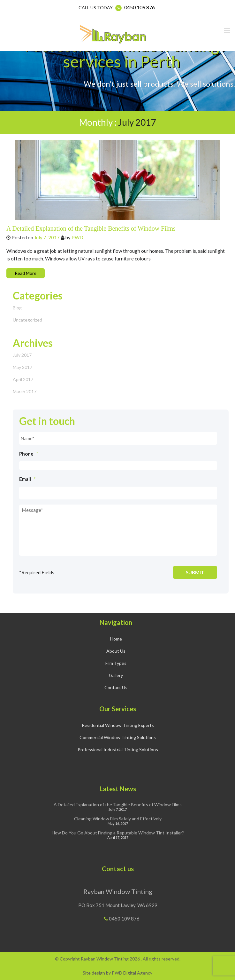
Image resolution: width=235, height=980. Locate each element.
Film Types (116, 663)
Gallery (116, 675)
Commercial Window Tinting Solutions (118, 737)
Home (116, 639)
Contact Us (116, 687)
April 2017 (23, 379)
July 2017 (22, 355)
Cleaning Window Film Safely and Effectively (118, 819)
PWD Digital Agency (132, 973)
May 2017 (23, 367)
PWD (77, 237)
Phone (29, 454)
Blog (17, 308)
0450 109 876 (140, 7)
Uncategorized (27, 320)
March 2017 (25, 391)
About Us (116, 651)
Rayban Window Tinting (118, 891)
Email (27, 479)
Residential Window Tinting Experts (118, 725)
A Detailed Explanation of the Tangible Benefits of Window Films (91, 228)
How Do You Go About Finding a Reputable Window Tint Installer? (118, 833)
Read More (26, 273)
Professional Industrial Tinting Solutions (118, 749)
